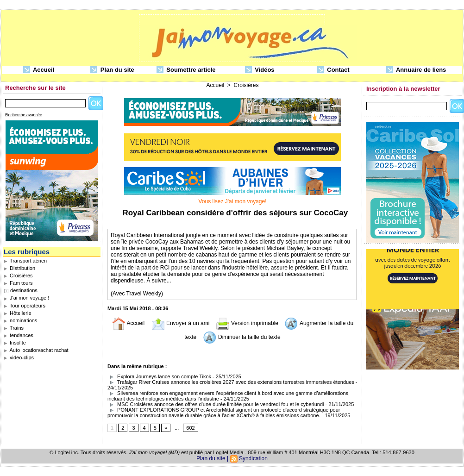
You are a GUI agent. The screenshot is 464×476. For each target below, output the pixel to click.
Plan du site (112, 70)
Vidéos (260, 70)
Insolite (15, 343)
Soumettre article (186, 70)
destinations (24, 290)
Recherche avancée (24, 115)
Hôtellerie (18, 313)
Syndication (253, 458)
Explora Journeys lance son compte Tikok (159, 376)
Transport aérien (25, 261)
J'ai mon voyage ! (26, 298)
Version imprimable (247, 323)
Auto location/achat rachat (36, 350)
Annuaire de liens (416, 70)
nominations (20, 320)
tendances (19, 335)
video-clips (19, 357)
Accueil (39, 70)
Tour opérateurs (25, 306)
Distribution (19, 268)
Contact (333, 70)
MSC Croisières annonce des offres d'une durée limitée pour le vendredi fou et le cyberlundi (216, 404)
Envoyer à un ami (180, 323)
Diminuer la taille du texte (242, 337)
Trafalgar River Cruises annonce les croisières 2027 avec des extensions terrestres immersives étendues (231, 382)
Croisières (18, 276)
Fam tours (18, 283)
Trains (14, 328)
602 (190, 428)
